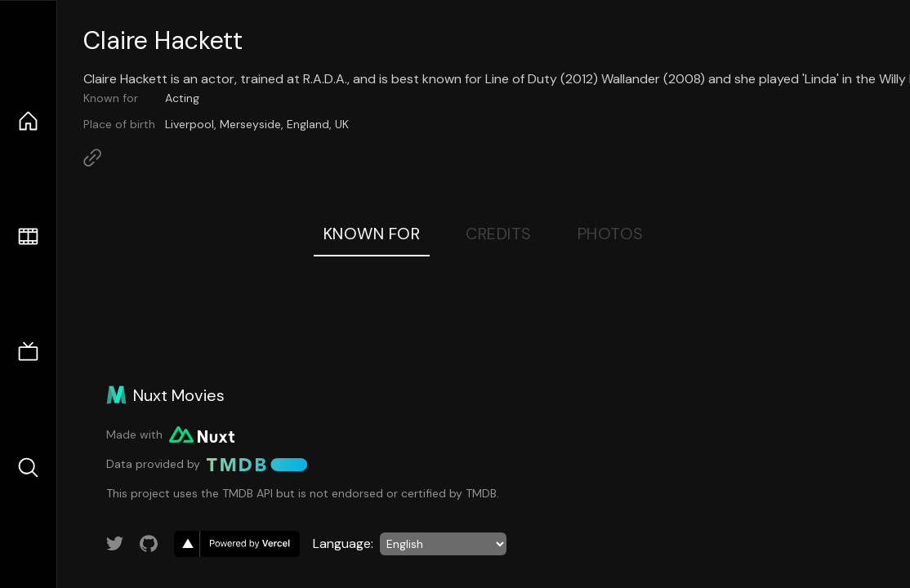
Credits (499, 234)
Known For (372, 234)
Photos (611, 234)
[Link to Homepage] (92, 158)
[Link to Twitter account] (115, 544)
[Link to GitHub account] (149, 544)
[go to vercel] (237, 544)
